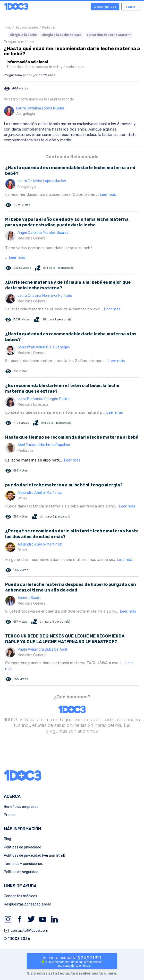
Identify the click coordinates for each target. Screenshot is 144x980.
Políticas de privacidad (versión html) (35, 856)
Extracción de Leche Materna (109, 35)
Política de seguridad (21, 872)
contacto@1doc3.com (26, 931)
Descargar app (105, 7)
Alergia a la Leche (23, 35)
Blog (7, 839)
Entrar (131, 7)
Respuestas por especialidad (28, 904)
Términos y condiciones (23, 864)
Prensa (10, 815)
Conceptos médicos (20, 896)
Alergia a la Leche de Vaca (62, 35)
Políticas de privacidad (23, 847)
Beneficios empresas (21, 807)
